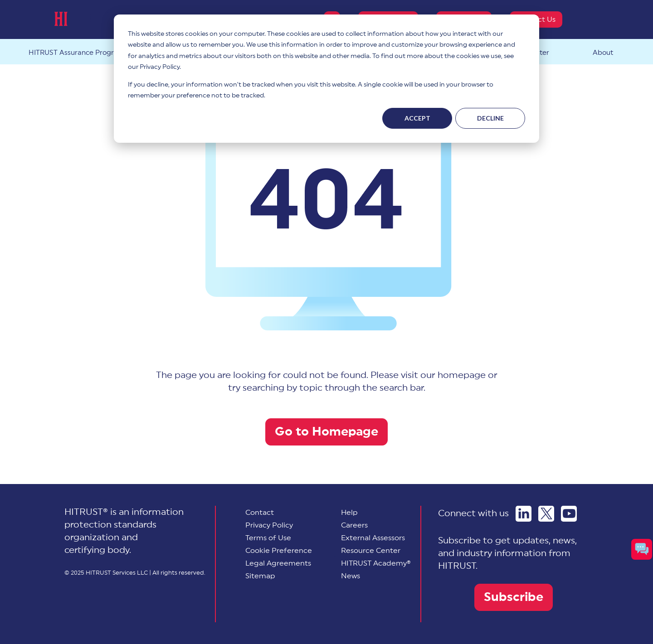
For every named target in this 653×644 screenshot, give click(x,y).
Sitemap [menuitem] (260, 576)
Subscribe (514, 597)
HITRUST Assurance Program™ (79, 53)
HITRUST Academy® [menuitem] (376, 563)
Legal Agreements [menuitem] (278, 563)
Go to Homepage (326, 432)
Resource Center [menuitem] (371, 551)
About (603, 53)
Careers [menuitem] (354, 525)
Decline (490, 118)
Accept (417, 118)
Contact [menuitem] (260, 513)
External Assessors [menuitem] (373, 538)
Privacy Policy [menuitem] (269, 525)
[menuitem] (279, 551)
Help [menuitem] (349, 513)
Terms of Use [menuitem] (268, 538)
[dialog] (326, 79)
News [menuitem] (351, 576)
